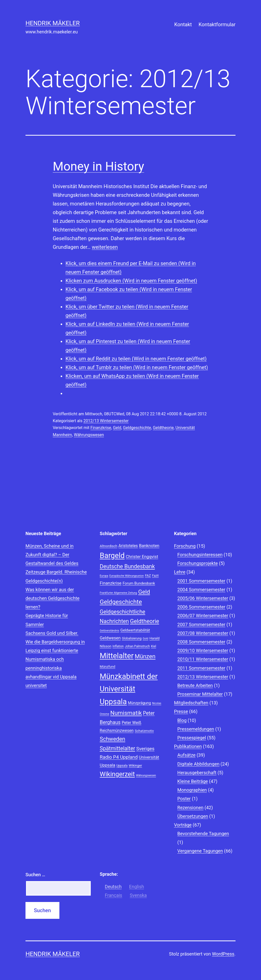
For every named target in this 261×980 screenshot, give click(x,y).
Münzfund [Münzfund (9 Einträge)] (107, 666)
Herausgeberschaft (197, 773)
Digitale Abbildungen (198, 764)
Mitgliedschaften (191, 703)
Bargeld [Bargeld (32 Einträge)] (112, 556)
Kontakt (183, 24)
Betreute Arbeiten (195, 685)
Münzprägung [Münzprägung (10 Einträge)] (139, 703)
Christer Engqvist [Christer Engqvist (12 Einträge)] (142, 557)
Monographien (192, 790)
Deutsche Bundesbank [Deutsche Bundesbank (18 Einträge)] (127, 566)
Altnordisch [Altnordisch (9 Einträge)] (108, 546)
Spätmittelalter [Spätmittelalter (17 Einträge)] (117, 748)
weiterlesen (105, 247)
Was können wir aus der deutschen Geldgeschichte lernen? (53, 598)
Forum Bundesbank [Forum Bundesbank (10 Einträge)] (139, 583)
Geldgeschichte (137, 428)
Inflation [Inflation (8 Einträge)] (118, 646)
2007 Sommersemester (201, 624)
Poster (184, 799)
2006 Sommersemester (201, 607)
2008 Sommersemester (201, 642)
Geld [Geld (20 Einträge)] (144, 592)
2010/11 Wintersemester (203, 659)
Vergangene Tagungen (200, 851)
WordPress (223, 954)
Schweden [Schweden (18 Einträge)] (112, 739)
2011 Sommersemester (201, 668)
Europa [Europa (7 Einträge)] (104, 576)
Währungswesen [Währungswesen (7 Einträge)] (146, 775)
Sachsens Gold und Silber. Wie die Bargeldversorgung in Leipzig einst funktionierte (55, 642)
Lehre (180, 572)
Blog (182, 720)
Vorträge (183, 825)
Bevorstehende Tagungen (203, 834)
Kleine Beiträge (193, 781)
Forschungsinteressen (200, 555)
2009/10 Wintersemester (203, 650)
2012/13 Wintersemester (106, 421)
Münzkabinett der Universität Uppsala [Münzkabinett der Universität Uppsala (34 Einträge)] (129, 689)
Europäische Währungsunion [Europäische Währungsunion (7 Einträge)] (127, 576)
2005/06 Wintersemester (203, 598)
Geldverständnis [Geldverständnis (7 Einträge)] (109, 631)
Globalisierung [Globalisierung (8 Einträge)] (132, 638)
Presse (181, 711)
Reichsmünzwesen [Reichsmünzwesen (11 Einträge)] (117, 731)
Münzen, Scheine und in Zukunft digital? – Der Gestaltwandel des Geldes (52, 555)
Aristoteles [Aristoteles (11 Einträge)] (128, 546)
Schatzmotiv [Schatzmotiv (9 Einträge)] (144, 731)
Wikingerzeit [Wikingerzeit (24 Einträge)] (117, 774)
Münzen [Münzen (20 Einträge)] (145, 656)
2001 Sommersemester (201, 581)
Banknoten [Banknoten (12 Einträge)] (149, 546)
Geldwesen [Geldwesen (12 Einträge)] (110, 638)
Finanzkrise (101, 428)
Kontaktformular (217, 24)
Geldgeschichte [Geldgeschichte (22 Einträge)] (121, 602)
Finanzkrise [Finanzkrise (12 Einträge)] (110, 583)
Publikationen (188, 746)
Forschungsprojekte (198, 563)
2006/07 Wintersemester (203, 616)
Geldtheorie (163, 428)
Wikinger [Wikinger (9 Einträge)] (135, 765)
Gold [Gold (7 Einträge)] (146, 639)
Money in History (98, 166)
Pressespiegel (192, 738)
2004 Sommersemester (201, 590)
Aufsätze (186, 755)
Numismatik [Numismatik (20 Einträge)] (126, 713)
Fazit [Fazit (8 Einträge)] (155, 576)
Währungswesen (89, 435)
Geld (117, 428)
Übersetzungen (193, 816)
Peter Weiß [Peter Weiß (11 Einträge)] (131, 723)
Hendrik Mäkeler (53, 23)
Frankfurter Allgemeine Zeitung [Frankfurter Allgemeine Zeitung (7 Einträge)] (118, 593)
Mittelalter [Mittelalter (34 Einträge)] (117, 656)
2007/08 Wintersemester (203, 633)
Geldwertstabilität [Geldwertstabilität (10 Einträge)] (135, 630)
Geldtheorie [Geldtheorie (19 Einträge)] (145, 621)
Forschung (185, 546)
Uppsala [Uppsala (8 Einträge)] (122, 766)
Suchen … (35, 875)
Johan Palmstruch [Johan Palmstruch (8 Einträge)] (137, 646)
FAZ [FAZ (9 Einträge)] (148, 575)
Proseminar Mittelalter (200, 694)
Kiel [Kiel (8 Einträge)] (154, 646)
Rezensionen (190, 808)
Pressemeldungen (196, 729)
